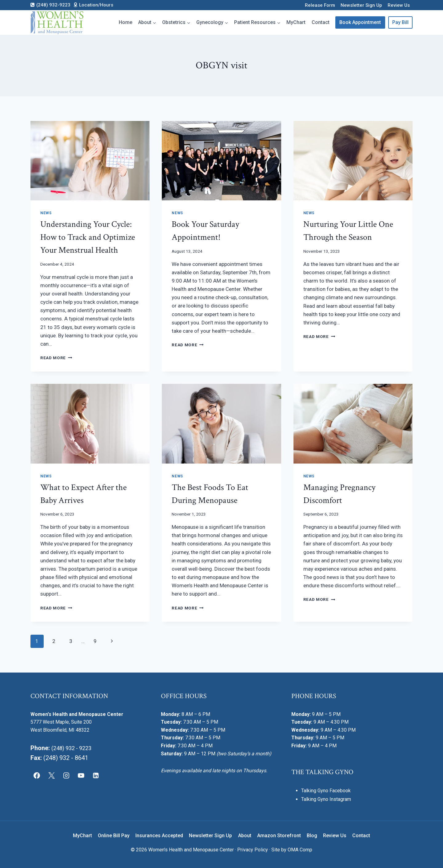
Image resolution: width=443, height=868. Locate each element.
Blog (312, 836)
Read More (56, 358)
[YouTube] (81, 775)
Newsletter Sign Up (361, 5)
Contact (321, 22)
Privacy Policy (253, 850)
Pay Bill (400, 22)
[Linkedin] (96, 775)
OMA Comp (300, 850)
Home (126, 22)
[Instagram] (66, 775)
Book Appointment (360, 22)
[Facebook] (37, 775)
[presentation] (90, 161)
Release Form (320, 5)
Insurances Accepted (159, 836)
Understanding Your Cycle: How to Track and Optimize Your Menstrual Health (88, 237)
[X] (52, 775)
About (245, 836)
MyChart (296, 22)
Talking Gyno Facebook (326, 791)
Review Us (399, 5)
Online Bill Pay (114, 836)
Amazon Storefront (279, 836)
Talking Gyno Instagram (326, 799)
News (46, 213)
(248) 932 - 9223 (74, 748)
